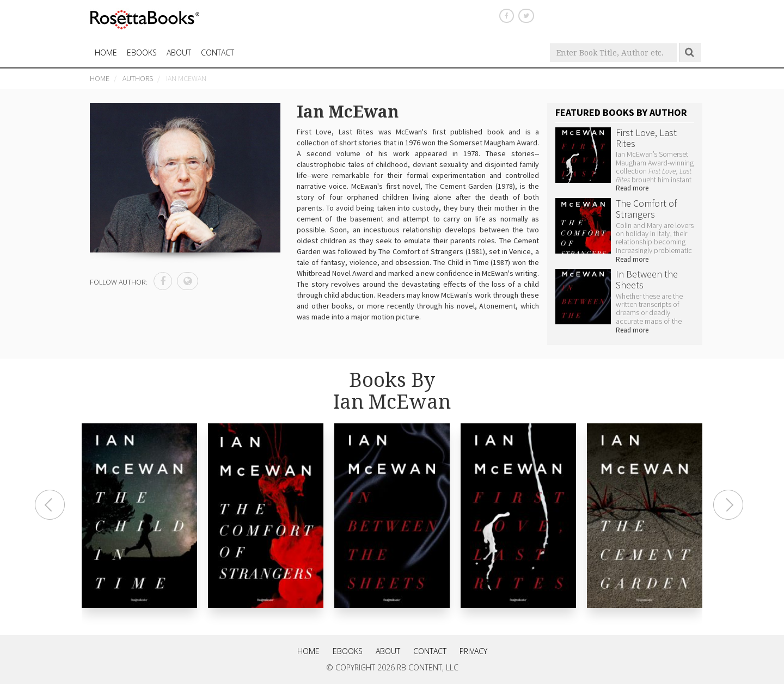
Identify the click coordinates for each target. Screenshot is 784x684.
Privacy (473, 651)
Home (100, 78)
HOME (106, 53)
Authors (138, 78)
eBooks (142, 53)
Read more (632, 188)
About (179, 53)
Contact (430, 651)
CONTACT (218, 53)
